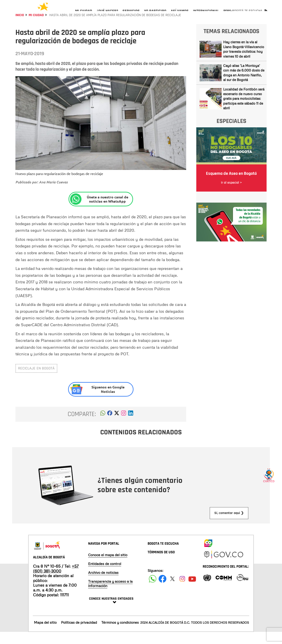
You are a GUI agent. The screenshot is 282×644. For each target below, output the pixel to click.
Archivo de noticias (103, 584)
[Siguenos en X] (172, 591)
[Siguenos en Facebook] (153, 591)
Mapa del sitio (45, 634)
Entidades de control (105, 576)
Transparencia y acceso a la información (110, 595)
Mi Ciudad (36, 27)
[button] (103, 426)
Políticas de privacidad (79, 634)
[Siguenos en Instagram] (182, 591)
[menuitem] (84, 15)
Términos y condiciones (120, 634)
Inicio (20, 27)
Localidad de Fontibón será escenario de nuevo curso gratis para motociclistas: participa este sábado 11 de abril (244, 111)
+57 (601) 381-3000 (56, 580)
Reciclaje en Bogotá (36, 380)
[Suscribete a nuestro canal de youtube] (192, 591)
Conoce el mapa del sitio (108, 567)
